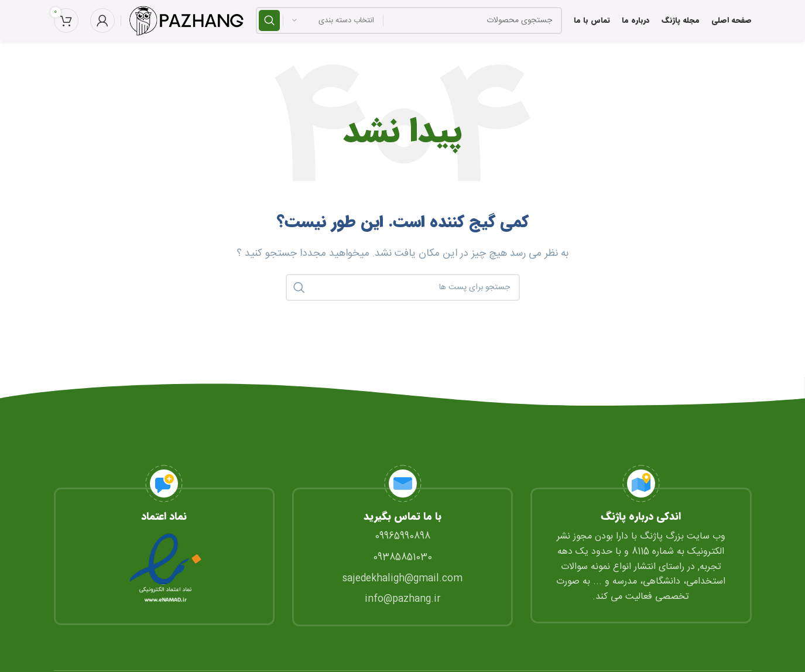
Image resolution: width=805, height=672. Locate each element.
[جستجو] (409, 20)
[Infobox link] (164, 545)
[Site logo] (186, 21)
